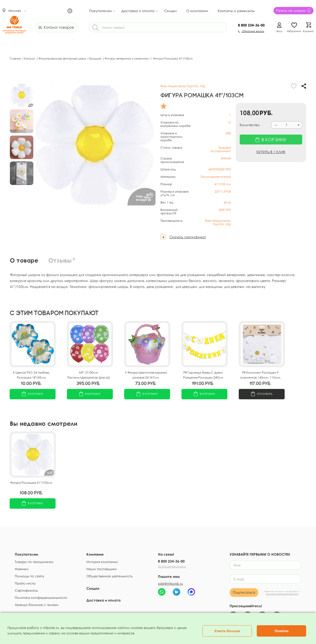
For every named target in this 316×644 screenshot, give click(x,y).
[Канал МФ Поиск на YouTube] (61, 10)
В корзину (33, 394)
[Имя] (265, 565)
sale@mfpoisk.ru (170, 584)
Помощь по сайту (30, 576)
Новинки (22, 569)
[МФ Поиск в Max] (69, 10)
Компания (95, 554)
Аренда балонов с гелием (37, 605)
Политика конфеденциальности (41, 598)
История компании (102, 562)
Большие (96, 58)
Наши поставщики (102, 569)
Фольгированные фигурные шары (63, 58)
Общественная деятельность (109, 576)
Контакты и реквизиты (236, 11)
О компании (197, 11)
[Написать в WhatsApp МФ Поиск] (162, 592)
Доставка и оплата (138, 11)
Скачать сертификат (188, 237)
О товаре (24, 260)
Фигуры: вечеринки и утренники (127, 58)
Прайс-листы (25, 583)
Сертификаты (26, 590)
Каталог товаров (56, 27)
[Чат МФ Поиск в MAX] (191, 592)
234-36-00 (251, 25)
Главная (16, 58)
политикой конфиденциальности (282, 595)
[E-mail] (265, 580)
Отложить (262, 394)
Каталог (30, 58)
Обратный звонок (251, 31)
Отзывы (62, 260)
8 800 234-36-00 (171, 561)
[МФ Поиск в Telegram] (52, 10)
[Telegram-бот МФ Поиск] (177, 592)
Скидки (170, 11)
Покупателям (100, 11)
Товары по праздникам (34, 562)
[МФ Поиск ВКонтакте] (43, 10)
